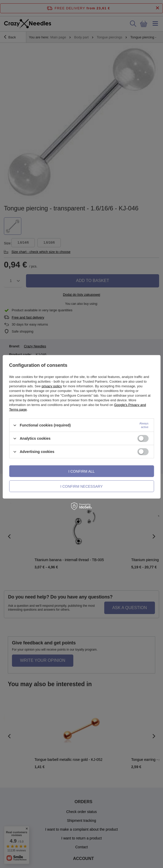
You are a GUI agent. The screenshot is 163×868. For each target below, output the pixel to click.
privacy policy (52, 386)
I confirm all (81, 471)
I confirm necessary (81, 486)
